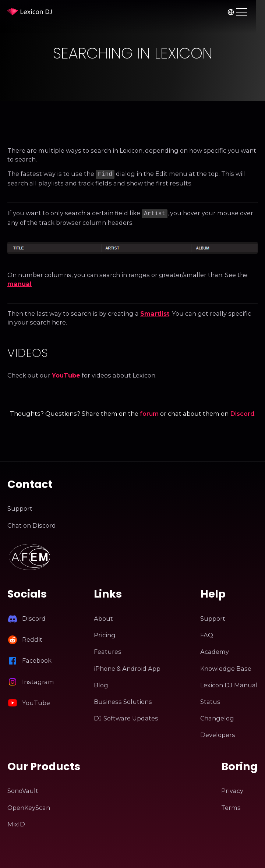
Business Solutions (123, 700)
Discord (242, 412)
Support (20, 507)
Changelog (217, 717)
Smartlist (155, 312)
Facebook (37, 659)
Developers (218, 733)
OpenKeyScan (29, 806)
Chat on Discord (32, 524)
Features (108, 651)
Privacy (232, 789)
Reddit (32, 638)
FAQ (207, 634)
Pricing (105, 634)
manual (20, 282)
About (103, 617)
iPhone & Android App (127, 667)
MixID (16, 823)
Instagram (38, 680)
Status (210, 700)
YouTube (66, 374)
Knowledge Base (226, 667)
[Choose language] (240, 12)
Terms (231, 806)
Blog (101, 684)
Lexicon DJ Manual (229, 684)
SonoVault (23, 789)
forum (149, 412)
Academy (215, 651)
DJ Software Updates (126, 717)
